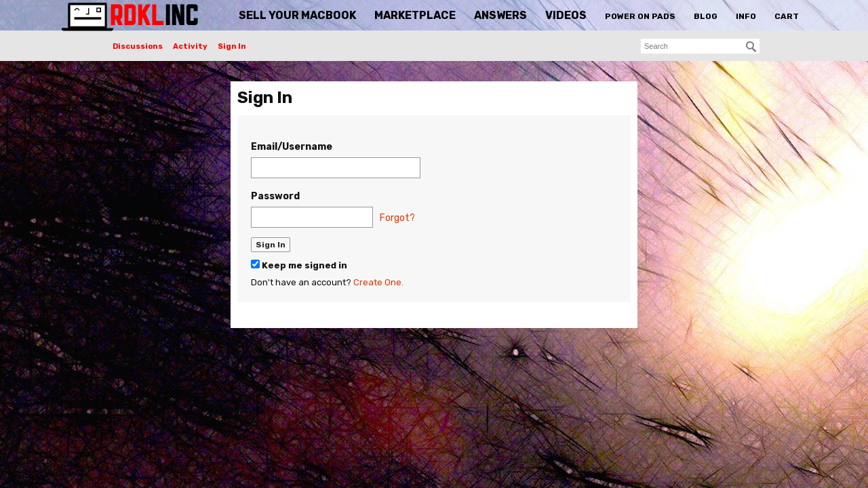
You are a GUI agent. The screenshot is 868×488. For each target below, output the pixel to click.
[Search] (751, 47)
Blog (706, 16)
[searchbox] (700, 46)
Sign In (232, 46)
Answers (500, 15)
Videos (566, 15)
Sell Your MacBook (297, 15)
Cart (787, 16)
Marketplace (415, 15)
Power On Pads (640, 16)
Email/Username (292, 147)
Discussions (138, 46)
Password (275, 196)
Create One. (378, 282)
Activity (190, 46)
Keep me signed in (299, 265)
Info (746, 16)
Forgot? (397, 218)
